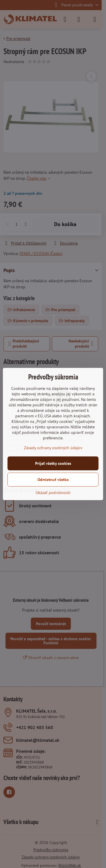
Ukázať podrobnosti (53, 493)
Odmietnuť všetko (53, 480)
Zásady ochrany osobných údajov (53, 448)
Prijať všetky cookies (53, 463)
